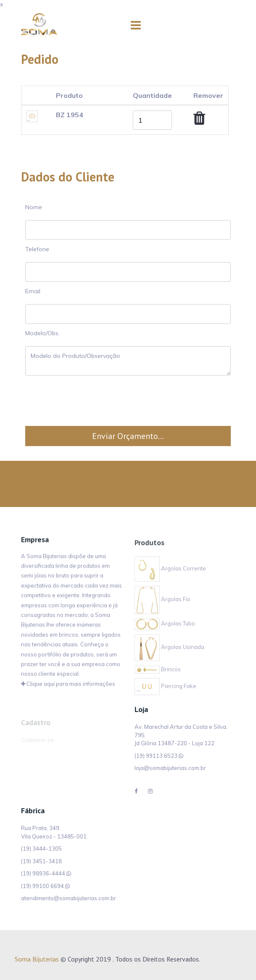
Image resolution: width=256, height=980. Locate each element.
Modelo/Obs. (42, 333)
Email (33, 291)
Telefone (37, 249)
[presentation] (128, 401)
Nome (34, 207)
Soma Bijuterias (37, 959)
